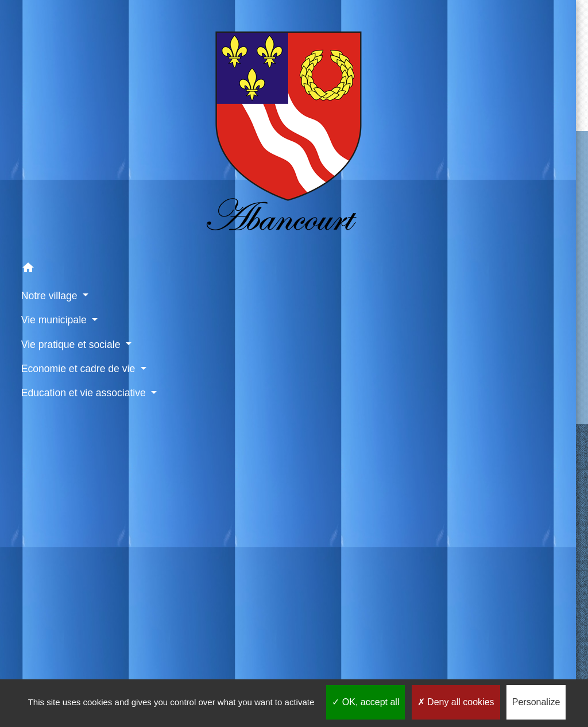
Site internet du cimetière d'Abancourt (202, 553)
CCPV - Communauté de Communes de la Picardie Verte (204, 510)
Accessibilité (382, 654)
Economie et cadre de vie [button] (51, 272)
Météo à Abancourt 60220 (204, 620)
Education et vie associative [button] (45, 311)
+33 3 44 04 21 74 (347, 217)
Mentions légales (191, 654)
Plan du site (300, 668)
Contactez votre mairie (347, 153)
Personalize (536, 702)
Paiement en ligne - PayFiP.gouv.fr (191, 590)
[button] (53, 151)
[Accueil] (53, 68)
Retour (347, 79)
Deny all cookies (456, 702)
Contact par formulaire (347, 235)
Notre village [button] (38, 176)
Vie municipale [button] (43, 200)
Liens (177, 469)
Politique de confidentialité (291, 654)
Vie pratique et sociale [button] (41, 233)
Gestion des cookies (377, 668)
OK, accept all (365, 702)
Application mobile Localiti (472, 654)
